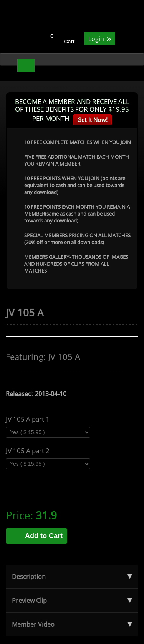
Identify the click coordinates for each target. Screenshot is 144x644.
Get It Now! (92, 120)
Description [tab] (72, 577)
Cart (70, 42)
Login (100, 38)
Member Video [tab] (72, 624)
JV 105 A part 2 (28, 451)
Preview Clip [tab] (72, 601)
